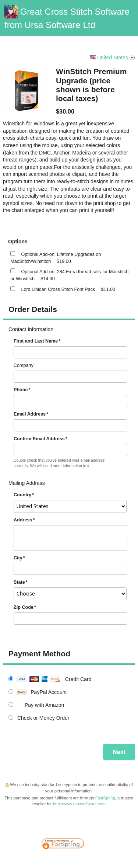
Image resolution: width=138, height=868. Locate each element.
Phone (21, 390)
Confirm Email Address (39, 439)
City (18, 558)
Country (22, 495)
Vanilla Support (116, 39)
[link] (118, 827)
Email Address (30, 414)
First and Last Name (36, 341)
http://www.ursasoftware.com (79, 804)
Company (24, 365)
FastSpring (105, 798)
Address (23, 520)
